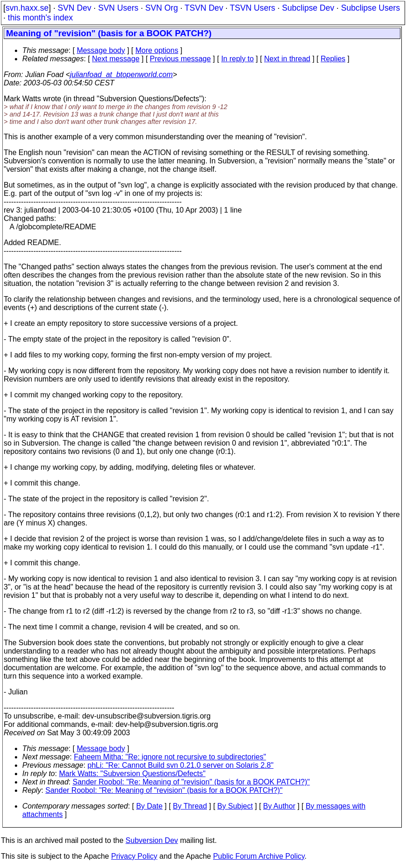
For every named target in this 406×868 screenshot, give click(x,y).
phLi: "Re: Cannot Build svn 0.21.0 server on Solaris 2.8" (181, 765)
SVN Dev (74, 8)
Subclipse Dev (308, 8)
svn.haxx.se (27, 8)
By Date (149, 806)
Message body (101, 50)
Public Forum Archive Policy (259, 856)
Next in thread (287, 59)
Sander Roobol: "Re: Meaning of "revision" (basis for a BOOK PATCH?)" (191, 782)
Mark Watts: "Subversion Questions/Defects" (132, 774)
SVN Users (118, 8)
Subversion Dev (152, 840)
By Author (279, 806)
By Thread (190, 806)
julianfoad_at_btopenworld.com (121, 74)
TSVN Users (252, 8)
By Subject (235, 806)
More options (157, 50)
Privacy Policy (134, 856)
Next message (116, 59)
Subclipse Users (371, 8)
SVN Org (161, 8)
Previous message (180, 59)
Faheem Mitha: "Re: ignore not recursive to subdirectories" (170, 757)
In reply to (238, 59)
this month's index (40, 18)
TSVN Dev (204, 8)
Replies (333, 59)
